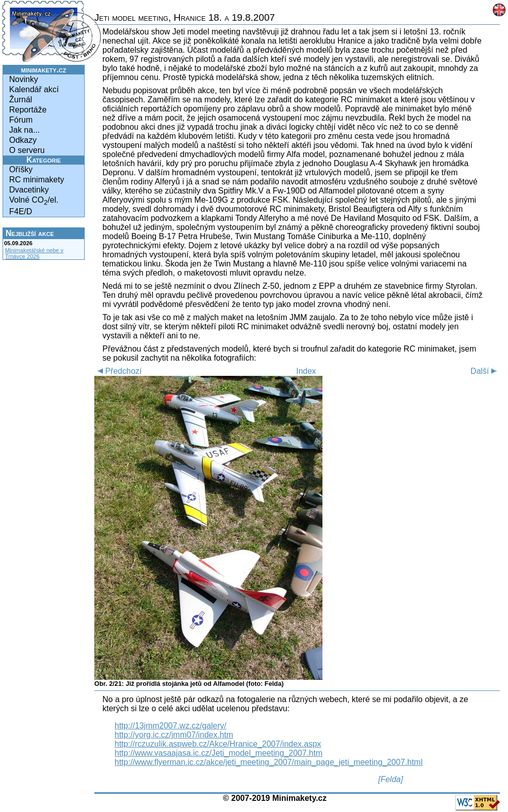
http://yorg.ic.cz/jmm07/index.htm (174, 735)
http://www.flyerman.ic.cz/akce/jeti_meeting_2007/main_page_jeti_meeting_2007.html (268, 762)
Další (485, 371)
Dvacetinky (29, 190)
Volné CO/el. (34, 201)
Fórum (21, 120)
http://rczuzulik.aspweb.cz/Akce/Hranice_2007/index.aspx (218, 744)
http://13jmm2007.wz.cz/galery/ (171, 726)
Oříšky (21, 169)
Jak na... (24, 130)
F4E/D (21, 211)
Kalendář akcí (34, 89)
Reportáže (28, 110)
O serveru (27, 150)
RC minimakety (37, 180)
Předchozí (118, 371)
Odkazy (23, 140)
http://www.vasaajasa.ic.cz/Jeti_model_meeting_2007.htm (219, 753)
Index (306, 371)
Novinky (24, 79)
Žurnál (21, 100)
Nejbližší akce (30, 233)
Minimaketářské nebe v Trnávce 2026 (34, 253)
